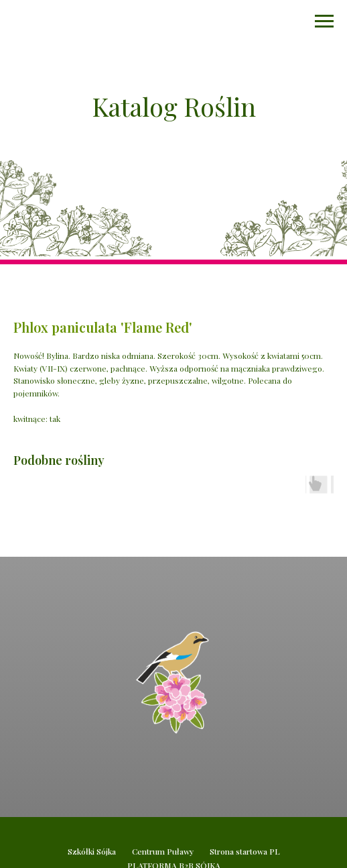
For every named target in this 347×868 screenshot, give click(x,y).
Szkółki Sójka (92, 851)
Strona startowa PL (245, 851)
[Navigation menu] (324, 21)
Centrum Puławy (163, 851)
